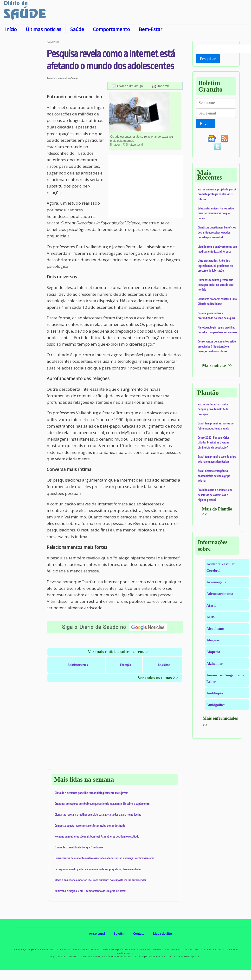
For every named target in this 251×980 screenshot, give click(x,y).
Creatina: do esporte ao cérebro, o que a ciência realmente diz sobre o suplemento (102, 804)
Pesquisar (208, 59)
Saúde (77, 29)
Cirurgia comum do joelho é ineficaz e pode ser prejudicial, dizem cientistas (98, 869)
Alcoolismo (215, 628)
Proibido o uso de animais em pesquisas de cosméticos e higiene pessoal (215, 495)
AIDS (211, 617)
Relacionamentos (78, 665)
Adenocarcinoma (220, 594)
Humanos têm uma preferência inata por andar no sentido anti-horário (216, 285)
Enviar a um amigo (130, 86)
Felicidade (164, 665)
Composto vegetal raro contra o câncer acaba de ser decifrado (90, 826)
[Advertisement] (23, 113)
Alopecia (213, 652)
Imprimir (163, 86)
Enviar (205, 124)
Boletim (119, 933)
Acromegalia (216, 582)
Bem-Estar (151, 29)
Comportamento (111, 29)
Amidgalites (216, 705)
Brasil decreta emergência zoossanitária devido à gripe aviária (214, 476)
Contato (139, 933)
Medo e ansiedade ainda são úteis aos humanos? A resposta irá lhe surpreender (100, 880)
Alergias (213, 640)
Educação (126, 665)
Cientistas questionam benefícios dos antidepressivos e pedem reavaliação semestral (217, 232)
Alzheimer (215, 663)
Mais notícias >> (217, 365)
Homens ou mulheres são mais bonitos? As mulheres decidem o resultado (97, 836)
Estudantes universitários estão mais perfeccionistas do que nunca (216, 213)
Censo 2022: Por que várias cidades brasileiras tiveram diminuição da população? (214, 442)
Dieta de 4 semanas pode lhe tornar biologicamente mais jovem (91, 793)
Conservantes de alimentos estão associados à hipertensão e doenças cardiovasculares (104, 858)
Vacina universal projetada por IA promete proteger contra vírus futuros (217, 194)
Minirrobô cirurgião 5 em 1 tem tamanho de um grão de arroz (90, 891)
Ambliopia (215, 693)
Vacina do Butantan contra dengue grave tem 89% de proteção (213, 409)
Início (11, 29)
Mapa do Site (162, 933)
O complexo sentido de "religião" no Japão (79, 847)
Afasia (212, 605)
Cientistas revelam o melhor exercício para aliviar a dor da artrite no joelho (98, 814)
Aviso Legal (97, 933)
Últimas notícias (44, 29)
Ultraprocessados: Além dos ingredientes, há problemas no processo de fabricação (215, 265)
